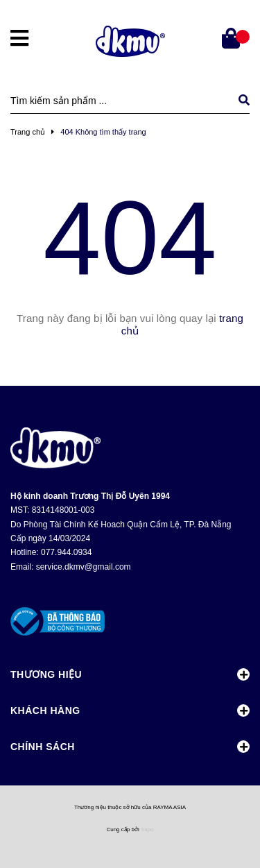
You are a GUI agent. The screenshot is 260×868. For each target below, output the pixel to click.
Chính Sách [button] (130, 747)
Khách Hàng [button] (130, 710)
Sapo (147, 829)
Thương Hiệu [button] (130, 674)
